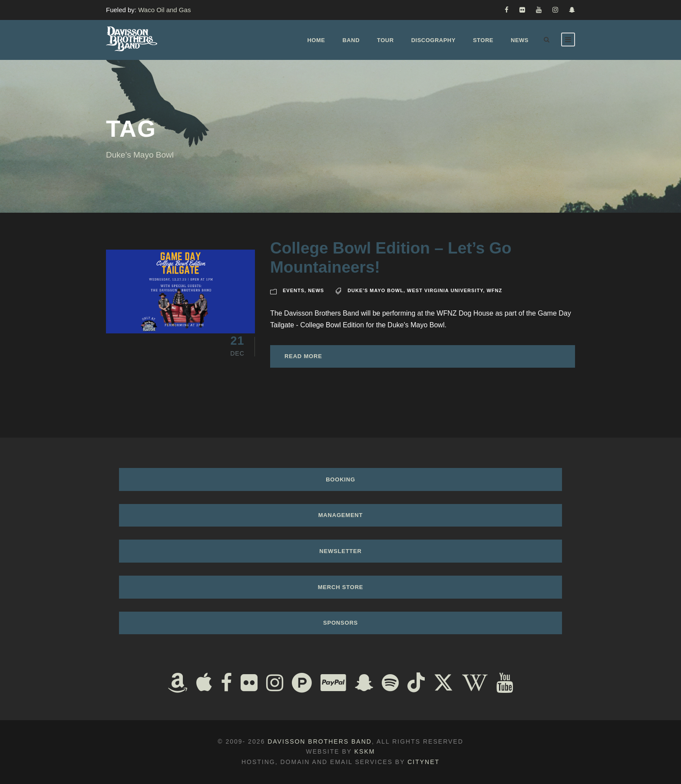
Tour (385, 40)
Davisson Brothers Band (320, 741)
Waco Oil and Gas (164, 10)
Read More (303, 356)
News (520, 40)
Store (483, 40)
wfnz (494, 290)
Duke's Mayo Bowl (375, 290)
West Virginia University (445, 290)
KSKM (365, 751)
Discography (433, 40)
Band (351, 40)
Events (294, 290)
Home (316, 40)
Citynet (423, 762)
